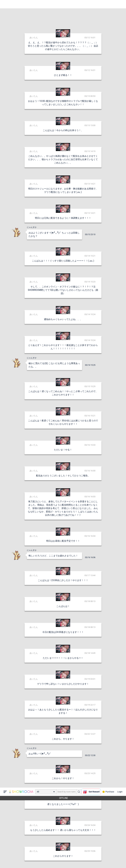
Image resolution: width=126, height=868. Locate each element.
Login (120, 4)
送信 (96, 860)
